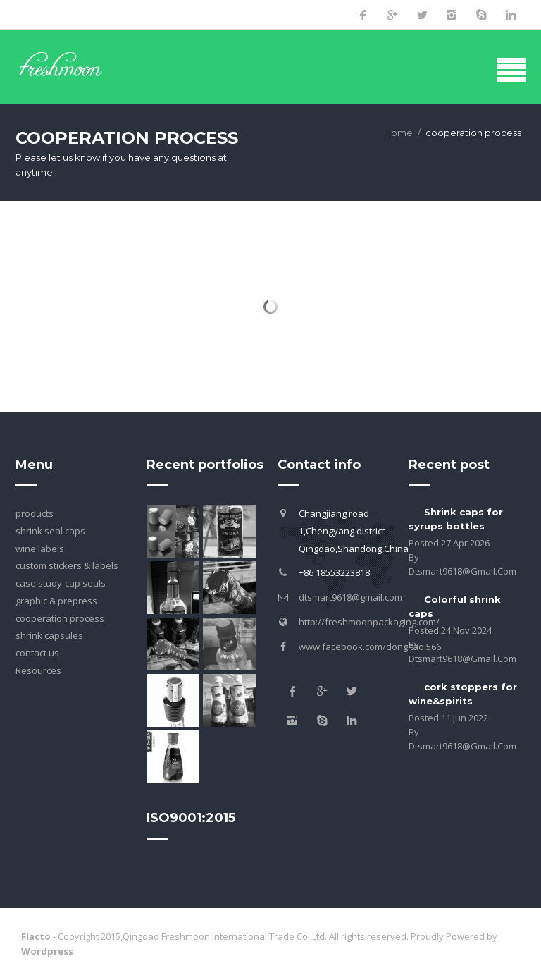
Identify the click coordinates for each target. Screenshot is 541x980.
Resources (38, 670)
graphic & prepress (56, 601)
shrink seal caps (50, 531)
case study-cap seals (61, 583)
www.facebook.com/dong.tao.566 (370, 647)
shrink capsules (49, 635)
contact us (37, 653)
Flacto (36, 936)
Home (398, 133)
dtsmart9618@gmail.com (350, 597)
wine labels (40, 549)
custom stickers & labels (67, 565)
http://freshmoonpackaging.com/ (369, 622)
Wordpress (47, 951)
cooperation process (60, 618)
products (35, 513)
